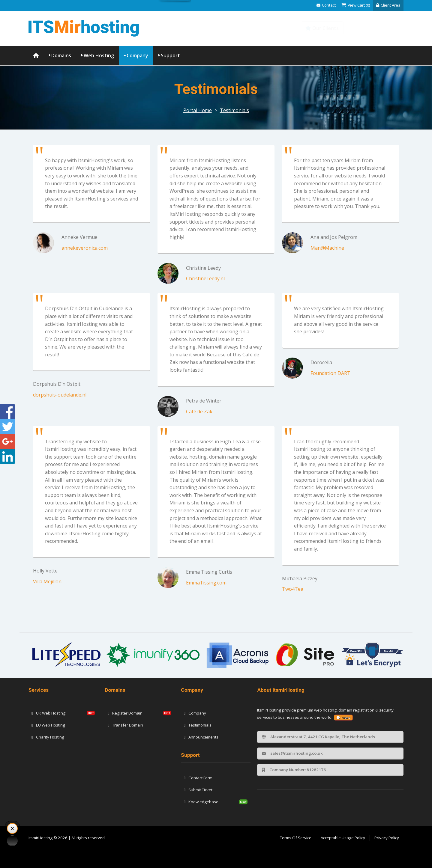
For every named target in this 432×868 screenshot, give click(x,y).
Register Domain (125, 713)
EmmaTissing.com (206, 583)
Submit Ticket (198, 790)
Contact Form (198, 778)
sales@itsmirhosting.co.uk (292, 753)
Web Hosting (99, 55)
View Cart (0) (356, 5)
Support (170, 55)
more (343, 718)
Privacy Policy (387, 838)
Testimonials (234, 110)
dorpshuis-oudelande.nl (60, 395)
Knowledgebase (377, 28)
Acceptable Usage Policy (343, 838)
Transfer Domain (125, 725)
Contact (326, 5)
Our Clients (322, 28)
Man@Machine (327, 248)
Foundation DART (330, 373)
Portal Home (198, 110)
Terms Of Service (296, 838)
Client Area (388, 5)
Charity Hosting (48, 737)
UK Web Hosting (48, 713)
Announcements (201, 737)
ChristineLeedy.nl (205, 278)
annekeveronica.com (85, 248)
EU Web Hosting (48, 725)
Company (137, 55)
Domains (61, 55)
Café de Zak (199, 412)
